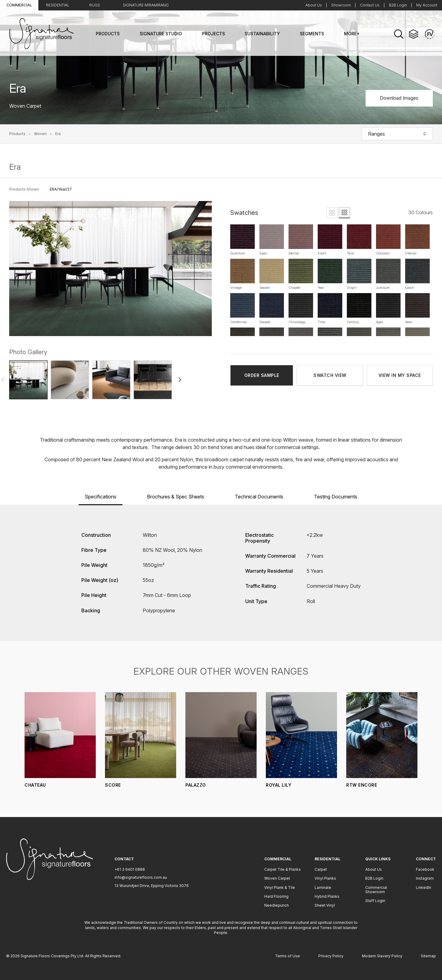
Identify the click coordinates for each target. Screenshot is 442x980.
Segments (312, 34)
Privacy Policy (331, 956)
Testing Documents (336, 497)
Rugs (95, 5)
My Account (427, 5)
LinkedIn (424, 887)
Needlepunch (277, 905)
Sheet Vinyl (325, 905)
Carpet (321, 869)
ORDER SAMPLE (262, 375)
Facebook (425, 869)
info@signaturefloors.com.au (141, 877)
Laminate (323, 887)
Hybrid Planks (327, 896)
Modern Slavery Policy (382, 956)
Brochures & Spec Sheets (176, 497)
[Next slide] (180, 380)
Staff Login (375, 901)
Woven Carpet (277, 878)
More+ (352, 34)
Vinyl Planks (325, 878)
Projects (213, 34)
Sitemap (428, 956)
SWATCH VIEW (330, 375)
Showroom (341, 5)
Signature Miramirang (146, 5)
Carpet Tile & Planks (283, 869)
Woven (40, 134)
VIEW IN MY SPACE (400, 375)
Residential (58, 5)
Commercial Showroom (376, 890)
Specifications (101, 497)
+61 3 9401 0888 (130, 869)
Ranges (397, 134)
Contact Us (370, 5)
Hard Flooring (276, 896)
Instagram (425, 878)
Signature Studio (161, 34)
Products (108, 34)
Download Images (397, 98)
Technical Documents (259, 497)
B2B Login (398, 5)
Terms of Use (287, 956)
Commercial (19, 5)
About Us (314, 5)
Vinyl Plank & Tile (280, 887)
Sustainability (262, 34)
